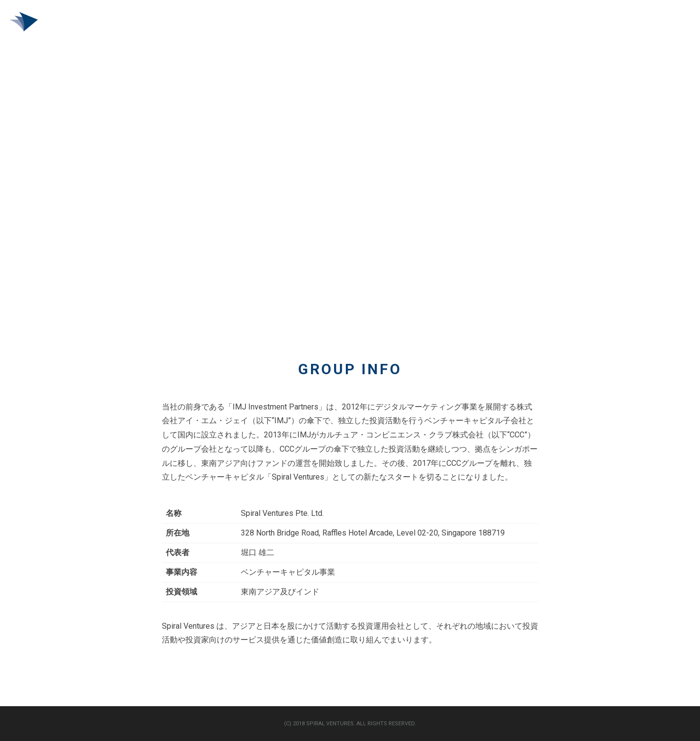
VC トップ (589, 24)
